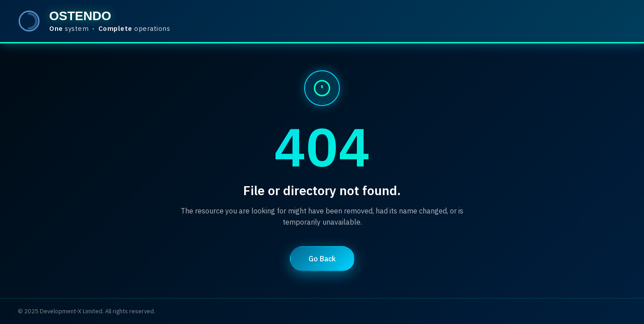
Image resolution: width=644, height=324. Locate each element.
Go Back (322, 259)
